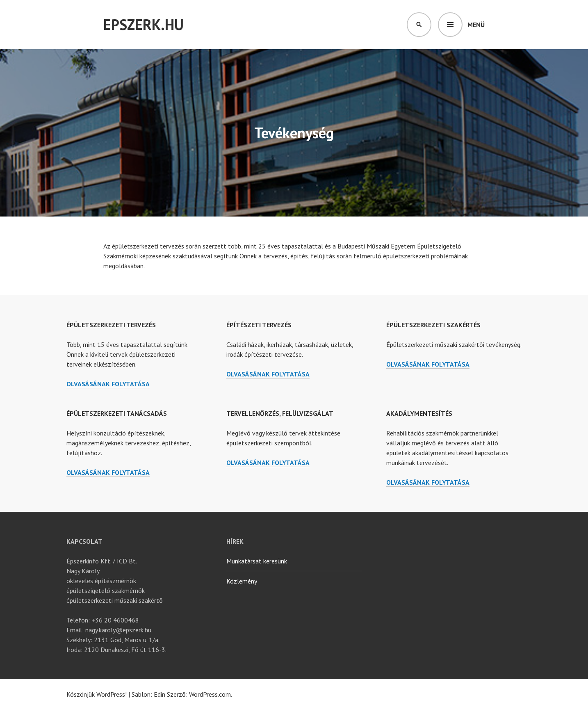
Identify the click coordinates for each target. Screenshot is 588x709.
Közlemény (242, 581)
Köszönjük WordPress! (97, 694)
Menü (476, 25)
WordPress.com (210, 694)
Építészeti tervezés (259, 325)
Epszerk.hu (144, 24)
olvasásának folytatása (108, 384)
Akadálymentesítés (419, 413)
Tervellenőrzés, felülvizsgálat (280, 413)
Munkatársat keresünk (257, 561)
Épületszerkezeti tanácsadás (117, 413)
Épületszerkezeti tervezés (111, 325)
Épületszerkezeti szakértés (433, 325)
